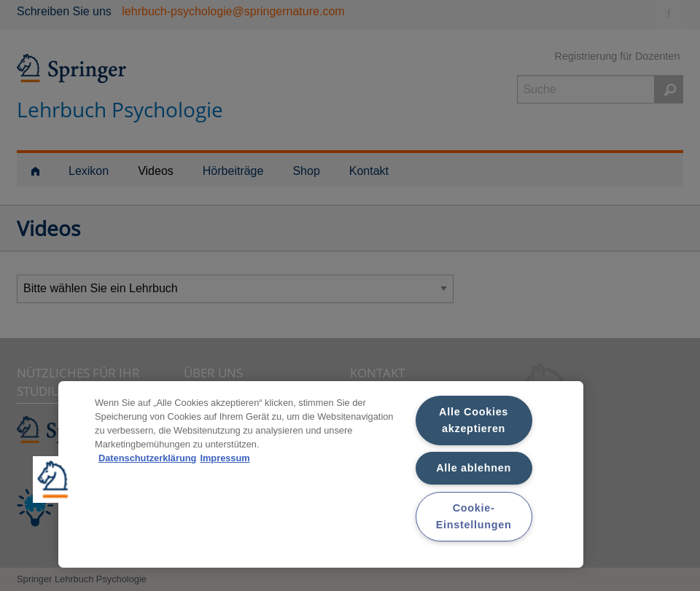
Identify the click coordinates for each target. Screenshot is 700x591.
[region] (321, 474)
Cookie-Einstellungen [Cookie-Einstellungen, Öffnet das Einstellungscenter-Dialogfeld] (474, 516)
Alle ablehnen (474, 468)
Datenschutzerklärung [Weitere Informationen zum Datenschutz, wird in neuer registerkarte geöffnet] (147, 458)
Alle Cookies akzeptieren (474, 420)
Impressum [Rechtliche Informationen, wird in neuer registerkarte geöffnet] (225, 458)
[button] (56, 480)
